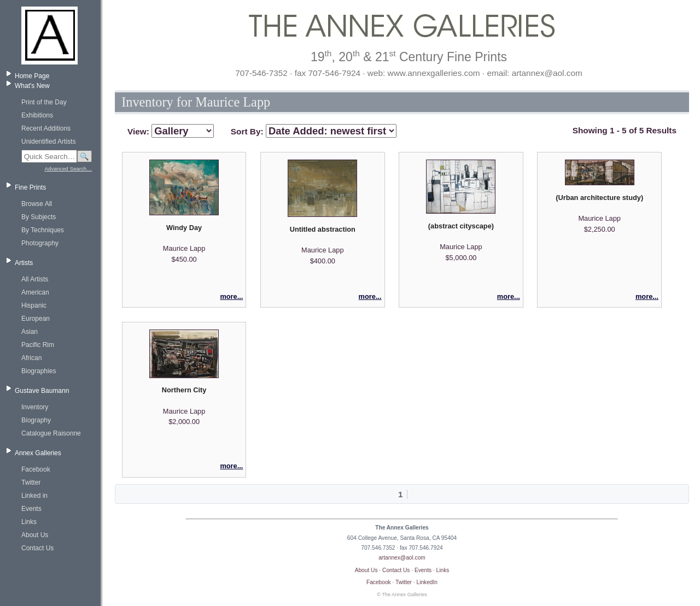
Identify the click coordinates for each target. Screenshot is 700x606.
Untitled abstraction (323, 229)
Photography (40, 243)
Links (29, 522)
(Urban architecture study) (599, 198)
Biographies (39, 371)
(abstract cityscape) (461, 226)
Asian (30, 332)
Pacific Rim (38, 345)
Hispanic (34, 305)
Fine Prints (30, 187)
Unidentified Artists (48, 142)
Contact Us (37, 548)
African (31, 358)
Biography (36, 420)
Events (31, 509)
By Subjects (39, 217)
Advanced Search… (68, 169)
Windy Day (184, 228)
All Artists (35, 279)
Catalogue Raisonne (51, 433)
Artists (24, 263)
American (35, 292)
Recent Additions (46, 128)
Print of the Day (44, 102)
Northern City (184, 390)
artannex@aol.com (402, 558)
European (36, 319)
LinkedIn (427, 582)
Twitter (31, 483)
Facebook (36, 469)
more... (231, 296)
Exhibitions (37, 115)
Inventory (35, 407)
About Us (35, 535)
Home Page (32, 76)
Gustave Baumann (42, 391)
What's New (32, 86)
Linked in (34, 496)
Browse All (37, 204)
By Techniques (43, 230)
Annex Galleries (38, 453)
